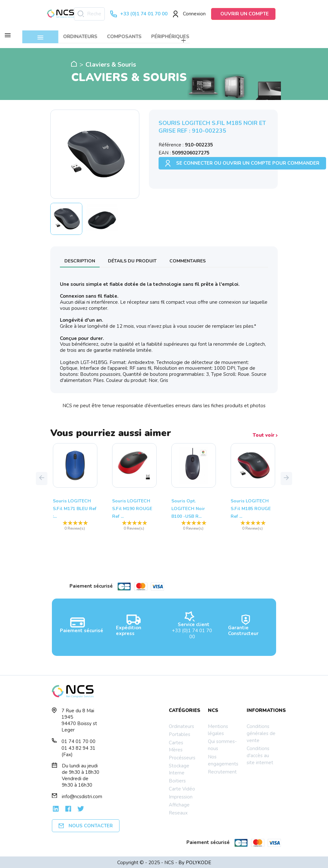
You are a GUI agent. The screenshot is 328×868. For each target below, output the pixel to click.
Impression (181, 796)
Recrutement (222, 771)
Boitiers (177, 780)
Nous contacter (86, 825)
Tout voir (265, 434)
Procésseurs (182, 756)
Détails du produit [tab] (132, 260)
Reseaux (178, 812)
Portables (180, 733)
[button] (42, 477)
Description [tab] (80, 260)
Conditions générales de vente (261, 732)
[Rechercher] (89, 14)
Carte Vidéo (182, 788)
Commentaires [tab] (188, 260)
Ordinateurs (181, 725)
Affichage (179, 804)
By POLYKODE (195, 862)
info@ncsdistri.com (82, 796)
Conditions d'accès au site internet (260, 755)
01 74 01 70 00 (78, 740)
